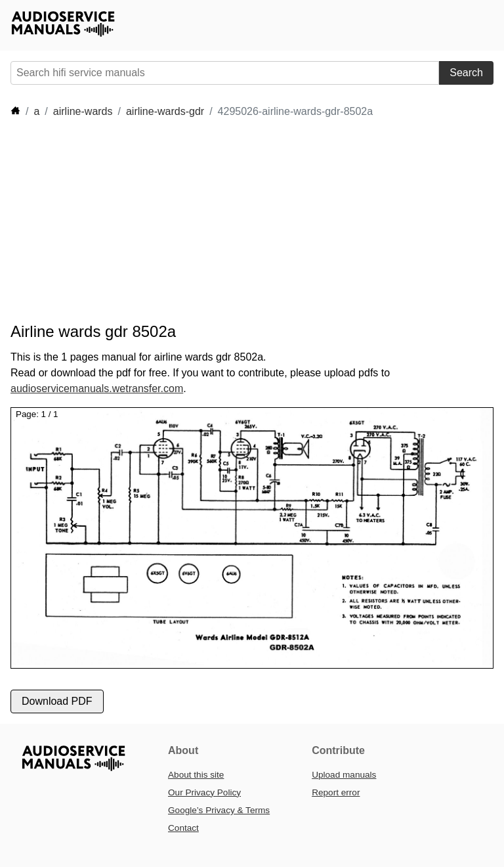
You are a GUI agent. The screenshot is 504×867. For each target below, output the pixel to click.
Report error (336, 792)
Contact (183, 828)
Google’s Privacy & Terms (219, 810)
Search (466, 73)
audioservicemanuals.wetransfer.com (97, 389)
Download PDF (57, 701)
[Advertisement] (249, 221)
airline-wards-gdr (165, 111)
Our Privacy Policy (204, 792)
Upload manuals (344, 775)
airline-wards (83, 111)
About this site (196, 775)
